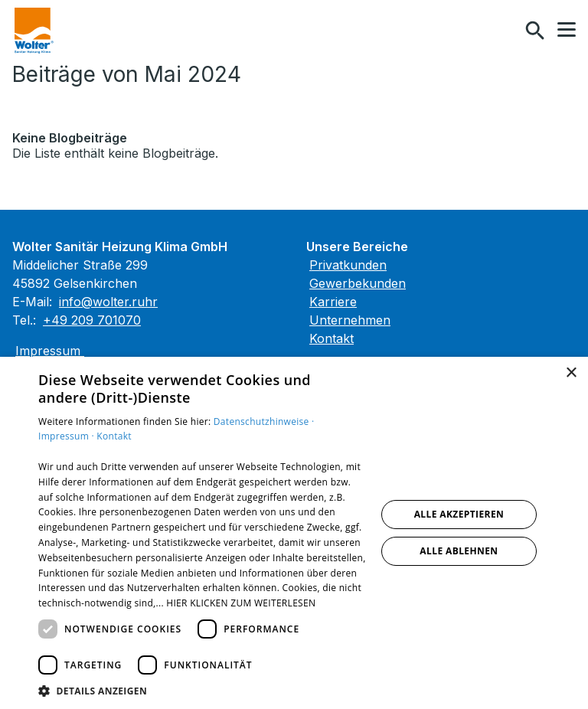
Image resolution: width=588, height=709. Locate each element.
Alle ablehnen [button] (459, 551)
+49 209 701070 (92, 320)
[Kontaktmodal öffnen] (502, 31)
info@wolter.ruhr (108, 302)
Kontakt (332, 338)
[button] (567, 30)
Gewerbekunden (358, 283)
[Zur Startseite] (34, 31)
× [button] (571, 373)
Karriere (333, 302)
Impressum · (67, 436)
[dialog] (294, 533)
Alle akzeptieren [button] (459, 514)
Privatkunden (348, 265)
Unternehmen (350, 320)
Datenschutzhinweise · (264, 421)
